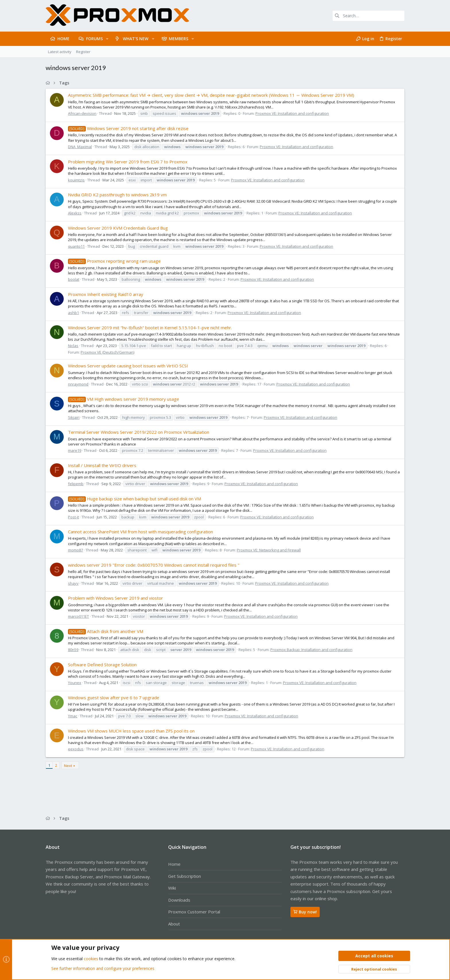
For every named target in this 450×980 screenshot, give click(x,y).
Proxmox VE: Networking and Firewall (269, 550)
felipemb (76, 484)
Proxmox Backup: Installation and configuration (311, 650)
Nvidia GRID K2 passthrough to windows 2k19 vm (117, 195)
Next (68, 766)
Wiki (172, 888)
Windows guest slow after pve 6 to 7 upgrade (114, 698)
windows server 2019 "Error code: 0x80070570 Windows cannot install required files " (154, 565)
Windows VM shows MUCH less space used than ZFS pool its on (131, 731)
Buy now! (305, 912)
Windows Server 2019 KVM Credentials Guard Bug (118, 228)
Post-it (73, 517)
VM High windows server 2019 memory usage (124, 399)
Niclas (73, 346)
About (174, 924)
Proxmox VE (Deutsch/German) (107, 352)
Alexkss (75, 213)
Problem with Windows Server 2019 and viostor (116, 598)
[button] (107, 39)
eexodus (76, 749)
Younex (75, 683)
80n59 (73, 650)
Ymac (73, 716)
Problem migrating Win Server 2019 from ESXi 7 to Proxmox (128, 162)
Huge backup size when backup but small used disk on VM (134, 499)
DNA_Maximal (80, 147)
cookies (91, 959)
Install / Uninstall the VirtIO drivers (102, 465)
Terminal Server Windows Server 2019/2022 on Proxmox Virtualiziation (139, 432)
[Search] (368, 16)
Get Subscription (185, 876)
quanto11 (76, 246)
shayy (73, 583)
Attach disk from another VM (106, 631)
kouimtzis (76, 180)
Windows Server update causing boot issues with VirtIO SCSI (128, 366)
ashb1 (73, 313)
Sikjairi (74, 417)
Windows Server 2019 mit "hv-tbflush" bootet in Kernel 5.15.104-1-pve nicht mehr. (150, 328)
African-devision (82, 113)
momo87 (75, 550)
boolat (74, 279)
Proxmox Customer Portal (194, 912)
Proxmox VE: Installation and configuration (292, 113)
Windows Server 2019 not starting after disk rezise (128, 128)
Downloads (179, 900)
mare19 (75, 450)
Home (174, 864)
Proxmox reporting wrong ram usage (114, 261)
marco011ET (78, 616)
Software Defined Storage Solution (102, 665)
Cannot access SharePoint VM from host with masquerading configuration (140, 532)
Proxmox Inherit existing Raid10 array (106, 294)
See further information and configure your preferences (103, 968)
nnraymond (78, 384)
